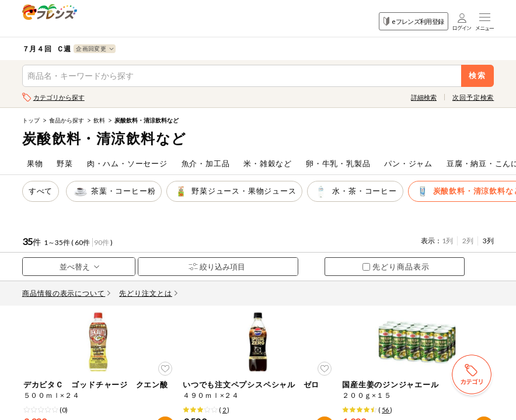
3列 (488, 241)
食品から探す (67, 120)
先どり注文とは (148, 293)
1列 (447, 241)
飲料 (99, 120)
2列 (468, 241)
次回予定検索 (473, 97)
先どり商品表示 (396, 267)
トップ (31, 120)
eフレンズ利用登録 (414, 21)
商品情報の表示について (67, 293)
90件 (102, 242)
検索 (478, 76)
